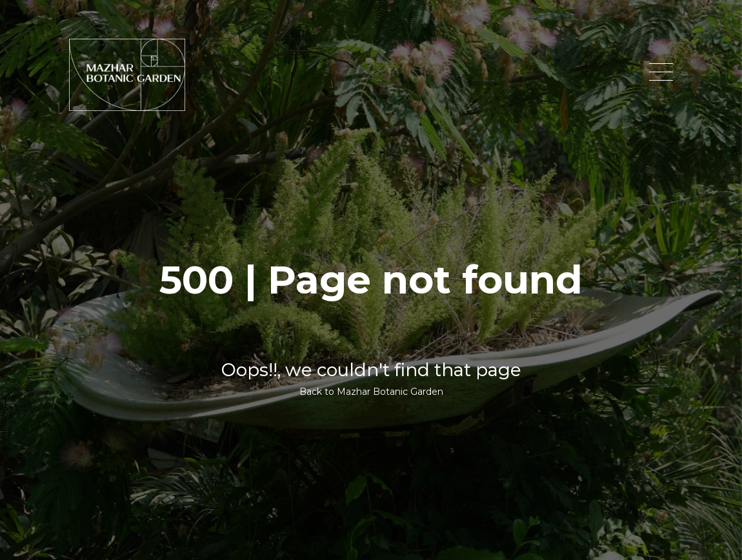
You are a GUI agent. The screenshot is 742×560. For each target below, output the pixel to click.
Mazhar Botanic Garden (390, 392)
